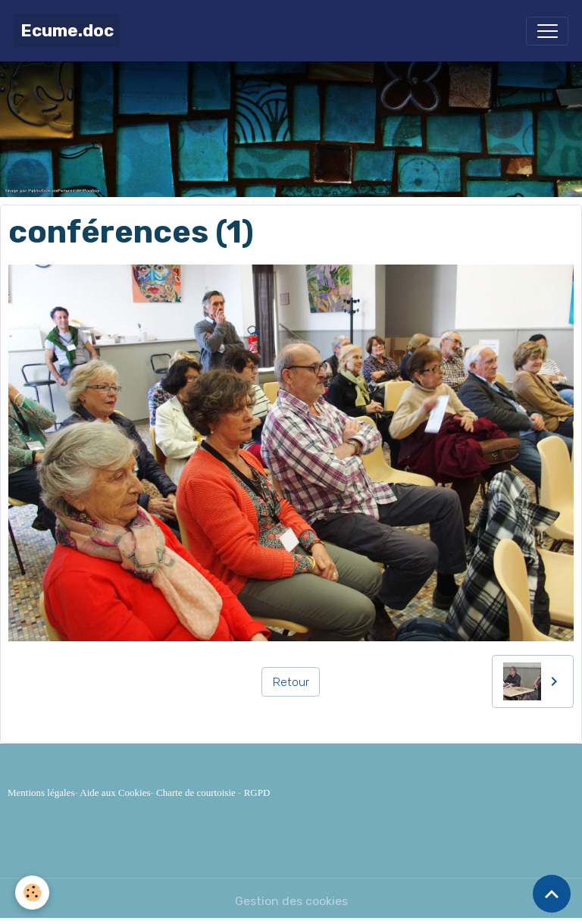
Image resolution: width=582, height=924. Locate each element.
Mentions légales (41, 792)
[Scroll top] (552, 894)
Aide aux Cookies (115, 792)
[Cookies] (32, 893)
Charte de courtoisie (196, 792)
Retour (291, 682)
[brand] (67, 31)
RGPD (257, 792)
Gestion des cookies (291, 901)
